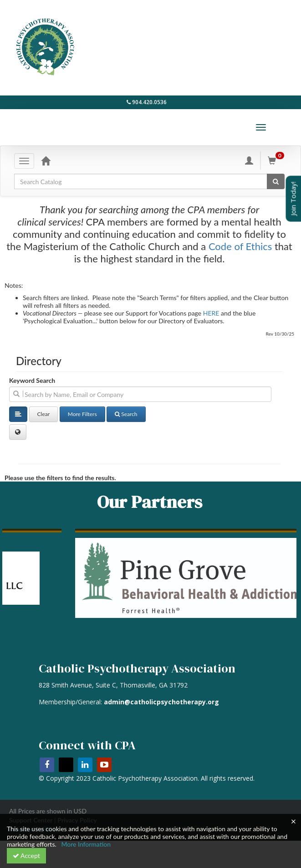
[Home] (46, 158)
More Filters (82, 414)
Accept (26, 855)
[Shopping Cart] (277, 158)
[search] (140, 394)
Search (126, 414)
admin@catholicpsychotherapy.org (161, 702)
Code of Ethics (240, 246)
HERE (211, 313)
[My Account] (249, 158)
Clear (44, 414)
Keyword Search (32, 380)
